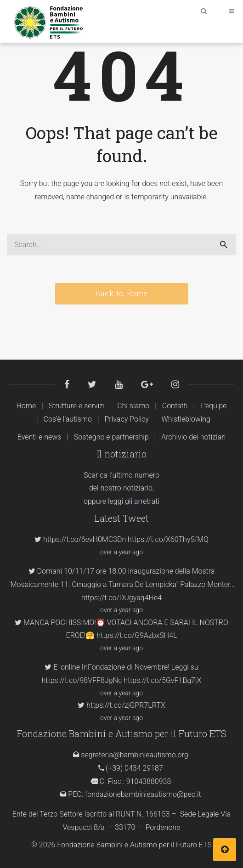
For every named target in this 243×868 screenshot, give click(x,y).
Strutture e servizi (77, 406)
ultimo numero (136, 475)
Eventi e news (40, 437)
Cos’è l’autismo (68, 419)
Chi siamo (133, 406)
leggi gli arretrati (134, 501)
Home (26, 406)
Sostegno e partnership (111, 437)
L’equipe (214, 406)
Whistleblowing (186, 419)
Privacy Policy (126, 419)
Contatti (175, 406)
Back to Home (121, 293)
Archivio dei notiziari (193, 437)
